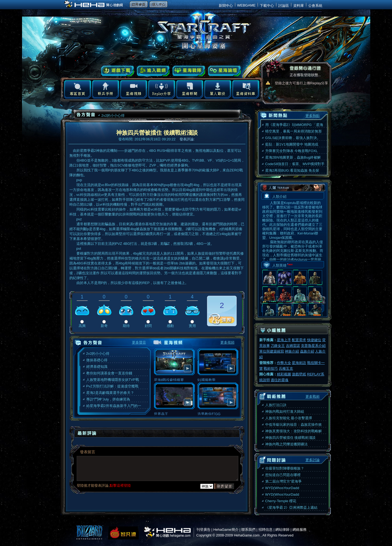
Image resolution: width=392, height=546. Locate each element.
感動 (170, 326)
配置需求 (299, 340)
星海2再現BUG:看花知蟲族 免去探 (292, 170)
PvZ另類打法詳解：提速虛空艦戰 (112, 386)
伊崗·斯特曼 (269, 311)
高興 (82, 326)
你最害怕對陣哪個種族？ (285, 468)
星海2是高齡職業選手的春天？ (110, 393)
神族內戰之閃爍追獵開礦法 (286, 444)
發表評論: (188, 139)
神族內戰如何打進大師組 (285, 411)
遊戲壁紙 (299, 374)
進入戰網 (153, 71)
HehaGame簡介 (226, 530)
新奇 (104, 326)
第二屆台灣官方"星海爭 (284, 481)
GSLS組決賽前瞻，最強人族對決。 (293, 138)
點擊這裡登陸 (120, 485)
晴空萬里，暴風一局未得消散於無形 (294, 131)
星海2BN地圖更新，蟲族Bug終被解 (293, 157)
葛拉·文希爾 (315, 311)
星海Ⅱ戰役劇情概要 (174, 378)
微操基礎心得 (97, 360)
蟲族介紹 (307, 351)
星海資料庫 (246, 90)
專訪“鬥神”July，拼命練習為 (108, 399)
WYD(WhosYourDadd (282, 488)
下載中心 (267, 6)
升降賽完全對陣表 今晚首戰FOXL (292, 151)
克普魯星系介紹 (313, 346)
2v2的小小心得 (113, 115)
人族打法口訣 (276, 405)
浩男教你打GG (218, 412)
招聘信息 (266, 530)
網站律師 (282, 530)
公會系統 (315, 6)
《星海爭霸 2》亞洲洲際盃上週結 (291, 508)
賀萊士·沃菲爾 (285, 311)
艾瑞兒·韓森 (300, 294)
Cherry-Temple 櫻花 (281, 501)
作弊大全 (284, 363)
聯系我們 (248, 530)
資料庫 (299, 6)
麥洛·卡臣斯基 (300, 311)
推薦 (222, 319)
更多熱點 (313, 116)
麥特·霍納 (315, 277)
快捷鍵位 (314, 340)
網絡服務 (300, 530)
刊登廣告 (203, 530)
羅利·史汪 (315, 294)
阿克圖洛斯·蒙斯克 (300, 277)
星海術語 (299, 363)
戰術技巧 (271, 368)
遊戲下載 (118, 71)
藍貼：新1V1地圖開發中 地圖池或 (292, 144)
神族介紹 (292, 351)
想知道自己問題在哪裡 (283, 475)
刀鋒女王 (278, 346)
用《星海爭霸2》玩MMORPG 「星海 (294, 125)
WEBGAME (246, 5)
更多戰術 (313, 397)
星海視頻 (134, 90)
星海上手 (284, 340)
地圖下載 (218, 90)
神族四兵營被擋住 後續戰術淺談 (291, 438)
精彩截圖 (284, 374)
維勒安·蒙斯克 (269, 294)
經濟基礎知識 (97, 367)
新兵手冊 (106, 90)
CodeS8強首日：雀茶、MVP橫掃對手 (295, 164)
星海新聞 (190, 90)
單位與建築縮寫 (272, 351)
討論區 (284, 6)
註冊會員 (139, 4)
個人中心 (158, 4)
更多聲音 (139, 342)
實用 (192, 326)
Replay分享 (162, 90)
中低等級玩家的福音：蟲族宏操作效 (294, 425)
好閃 (148, 326)
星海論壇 (225, 71)
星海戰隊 (189, 71)
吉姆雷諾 (293, 346)
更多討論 (313, 460)
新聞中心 (226, 6)
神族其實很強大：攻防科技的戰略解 (294, 431)
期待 (126, 326)
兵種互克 (286, 368)
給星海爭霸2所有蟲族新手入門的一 (114, 406)
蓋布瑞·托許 (285, 294)
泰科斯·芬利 (285, 277)
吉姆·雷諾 (269, 277)
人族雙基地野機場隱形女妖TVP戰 (113, 380)
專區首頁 (78, 90)
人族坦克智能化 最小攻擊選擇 (289, 418)
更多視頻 (227, 342)
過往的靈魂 (280, 380)
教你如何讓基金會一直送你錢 (109, 373)
